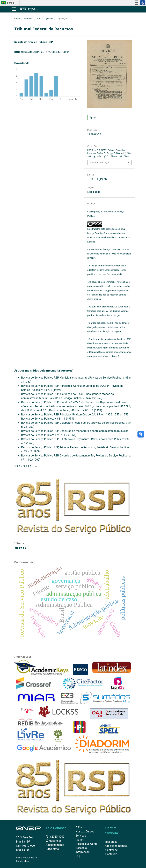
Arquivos (28, 19)
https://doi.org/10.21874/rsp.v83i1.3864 (45, 52)
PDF (94, 118)
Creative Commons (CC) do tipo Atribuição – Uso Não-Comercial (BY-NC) (109, 254)
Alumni (80, 840)
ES (24, 548)
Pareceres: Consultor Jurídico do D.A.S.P (85, 386)
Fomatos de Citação (100, 163)
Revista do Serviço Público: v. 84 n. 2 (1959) (76, 398)
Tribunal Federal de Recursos (78, 447)
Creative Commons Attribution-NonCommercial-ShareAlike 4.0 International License (109, 237)
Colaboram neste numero (75, 423)
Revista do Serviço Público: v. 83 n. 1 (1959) (48, 419)
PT (21, 548)
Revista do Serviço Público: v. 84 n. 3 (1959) (76, 410)
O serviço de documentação (77, 456)
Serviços (81, 836)
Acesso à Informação (83, 850)
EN (17, 548)
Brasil (7, 3)
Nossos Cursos (85, 832)
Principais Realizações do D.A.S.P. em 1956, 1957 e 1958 (94, 415)
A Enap (80, 827)
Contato (52, 849)
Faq (78, 856)
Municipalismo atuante (74, 378)
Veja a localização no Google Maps (27, 859)
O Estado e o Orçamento (75, 439)
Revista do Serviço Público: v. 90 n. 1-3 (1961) (49, 435)
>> (36, 466)
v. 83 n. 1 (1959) (45, 19)
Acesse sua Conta (86, 844)
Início (17, 19)
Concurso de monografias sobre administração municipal (95, 431)
